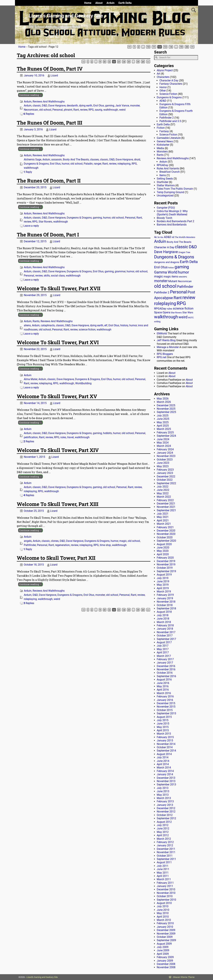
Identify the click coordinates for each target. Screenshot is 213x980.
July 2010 (163, 906)
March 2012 (164, 839)
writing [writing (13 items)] (157, 322)
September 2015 (166, 713)
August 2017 (164, 642)
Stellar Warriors (166, 185)
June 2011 (163, 869)
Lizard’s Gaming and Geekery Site (66, 16)
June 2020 (163, 548)
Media (160, 148)
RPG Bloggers (165, 354)
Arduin (110, 3)
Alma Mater (31, 379)
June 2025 (163, 419)
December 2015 (166, 703)
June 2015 (163, 724)
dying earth (86, 106)
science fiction (87, 330)
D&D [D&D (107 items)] (193, 247)
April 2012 (163, 835)
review (84, 110)
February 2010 (165, 923)
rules (63, 437)
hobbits (107, 433)
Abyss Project (165, 70)
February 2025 (165, 432)
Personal (58, 110)
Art (158, 74)
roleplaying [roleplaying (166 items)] (165, 304)
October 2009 (165, 937)
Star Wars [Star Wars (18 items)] (188, 313)
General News (165, 141)
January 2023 (165, 473)
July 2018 (163, 615)
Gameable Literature (169, 138)
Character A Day (169, 80)
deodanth (72, 106)
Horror (163, 87)
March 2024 (164, 446)
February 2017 (165, 659)
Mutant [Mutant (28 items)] (173, 281)
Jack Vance (122, 106)
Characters (163, 77)
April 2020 (163, 554)
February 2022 (165, 500)
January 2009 (165, 961)
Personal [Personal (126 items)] (178, 292)
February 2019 (165, 595)
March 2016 (164, 693)
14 (171, 47)
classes (94, 159)
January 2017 (165, 663)
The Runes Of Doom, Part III (50, 123)
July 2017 (163, 646)
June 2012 (163, 828)
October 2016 (165, 673)
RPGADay (162, 165)
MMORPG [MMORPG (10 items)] (183, 277)
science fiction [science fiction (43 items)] (183, 308)
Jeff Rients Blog (166, 340)
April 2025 (163, 426)
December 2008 (166, 964)
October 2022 (165, 480)
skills (47, 276)
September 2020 (166, 541)
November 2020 (166, 534)
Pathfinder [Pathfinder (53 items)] (185, 287)
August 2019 (164, 575)
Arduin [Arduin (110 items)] (160, 241)
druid (137, 159)
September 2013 (166, 784)
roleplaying (124, 164)
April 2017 (163, 652)
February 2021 (165, 527)
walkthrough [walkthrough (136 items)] (166, 317)
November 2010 (166, 893)
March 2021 (164, 524)
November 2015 (166, 707)
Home (88, 3)
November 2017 (166, 632)
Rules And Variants (168, 168)
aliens (27, 325)
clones (55, 541)
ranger (98, 164)
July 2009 (163, 947)
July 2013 (163, 788)
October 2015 (165, 710)
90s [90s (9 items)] (162, 237)
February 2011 (165, 883)
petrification (31, 437)
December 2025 (166, 405)
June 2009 (163, 950)
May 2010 (163, 913)
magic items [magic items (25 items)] (171, 277)
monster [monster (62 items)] (161, 281)
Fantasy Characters (171, 84)
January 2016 (165, 700)
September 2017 (166, 639)
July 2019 (163, 578)
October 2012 (165, 815)
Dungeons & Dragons (36, 164)
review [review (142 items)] (189, 297)
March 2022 (164, 497)
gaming (110, 106)
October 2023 (165, 460)
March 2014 (164, 768)
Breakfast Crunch (170, 172)
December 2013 (166, 778)
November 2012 (166, 812)
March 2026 (164, 402)
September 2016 (166, 676)
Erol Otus (99, 106)
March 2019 (164, 592)
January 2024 (165, 453)
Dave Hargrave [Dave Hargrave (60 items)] (166, 252)
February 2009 (165, 957)
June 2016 (163, 683)
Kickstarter (163, 145)
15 (129, 62)
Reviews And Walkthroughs (49, 102)
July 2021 (163, 514)
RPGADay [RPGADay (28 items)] (160, 309)
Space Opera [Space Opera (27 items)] (162, 312)
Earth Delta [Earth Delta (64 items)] (189, 262)
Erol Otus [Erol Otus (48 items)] (161, 267)
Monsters (162, 152)
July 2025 (163, 416)
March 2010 (164, 920)
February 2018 (165, 625)
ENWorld (162, 334)
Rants (36, 321)
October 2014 (165, 747)
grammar (120, 271)
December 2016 (166, 666)
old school (45, 110)
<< (129, 47)
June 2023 (163, 463)
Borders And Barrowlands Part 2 (175, 221)
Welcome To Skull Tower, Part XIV (58, 450)
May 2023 (163, 466)
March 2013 (164, 798)
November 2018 (166, 602)
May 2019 (163, 585)
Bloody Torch (164, 218)
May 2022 (163, 493)
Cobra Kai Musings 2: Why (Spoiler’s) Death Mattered (172, 213)
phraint (68, 110)
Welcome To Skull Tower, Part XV (57, 396)
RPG (91, 110)
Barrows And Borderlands (172, 225)
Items (163, 175)
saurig (99, 110)
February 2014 (165, 771)
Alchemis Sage (33, 159)
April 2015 (163, 730)
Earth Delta (125, 3)
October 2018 (165, 605)
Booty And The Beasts (76, 159)
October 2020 (165, 537)
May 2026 (163, 399)
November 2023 (166, 456)
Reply (28, 172)
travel (70, 437)
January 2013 (165, 805)
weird (122, 110)
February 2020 (165, 558)
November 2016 (166, 669)
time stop (105, 545)
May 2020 (163, 551)
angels (28, 541)
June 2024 (163, 439)
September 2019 (166, 571)
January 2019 (165, 598)
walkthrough (111, 110)
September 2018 (166, 608)
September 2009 (166, 940)
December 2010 (166, 889)
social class (58, 276)
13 (165, 47)
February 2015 (165, 737)
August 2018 (164, 612)
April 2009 (163, 954)
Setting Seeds (165, 179)
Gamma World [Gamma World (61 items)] (166, 272)
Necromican (31, 110)
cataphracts (48, 325)
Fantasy (164, 131)
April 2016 (163, 690)
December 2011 (166, 849)
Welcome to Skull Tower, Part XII (56, 558)
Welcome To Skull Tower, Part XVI (58, 342)
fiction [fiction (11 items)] (171, 268)
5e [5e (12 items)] (159, 237)
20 (187, 47)
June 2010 (163, 910)
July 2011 (163, 866)
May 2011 (163, 873)
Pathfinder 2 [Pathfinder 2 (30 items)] (162, 292)
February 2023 (165, 470)
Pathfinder (30, 545)
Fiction (161, 128)
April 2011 (163, 876)
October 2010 (165, 896)
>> (192, 47)
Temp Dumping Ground (170, 192)
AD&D (163, 101)
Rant (76, 110)
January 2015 (165, 740)
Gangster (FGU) (166, 208)
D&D (45, 106)
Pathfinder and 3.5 (170, 121)
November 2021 (166, 507)
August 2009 (164, 944)
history (124, 325)
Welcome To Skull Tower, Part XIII (58, 504)
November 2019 (166, 564)
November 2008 (166, 967)
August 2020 (164, 544)
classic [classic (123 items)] (182, 247)
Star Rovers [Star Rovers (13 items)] (176, 313)
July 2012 (163, 825)
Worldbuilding (83, 383)
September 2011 (166, 859)
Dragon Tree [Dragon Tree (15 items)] (184, 252)
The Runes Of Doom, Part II (49, 181)
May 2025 (163, 422)
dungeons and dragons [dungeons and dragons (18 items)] (167, 262)
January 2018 (165, 629)
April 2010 (163, 917)
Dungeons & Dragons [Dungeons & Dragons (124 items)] (174, 257)
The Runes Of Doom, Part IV (50, 69)
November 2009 (166, 934)
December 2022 (166, 476)
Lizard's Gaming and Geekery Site (42, 977)
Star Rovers (45, 222)
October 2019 (165, 568)
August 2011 (164, 862)
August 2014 (164, 754)
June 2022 (163, 490)
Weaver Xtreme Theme (184, 977)
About (99, 3)
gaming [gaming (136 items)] (182, 267)
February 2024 (165, 449)
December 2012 (166, 808)
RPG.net (161, 357)
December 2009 (166, 930)
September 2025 (166, 412)
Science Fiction (168, 94)
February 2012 (165, 842)
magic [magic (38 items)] (159, 276)
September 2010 (166, 900)
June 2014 (163, 761)
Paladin (88, 164)
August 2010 (164, 903)
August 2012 (164, 822)
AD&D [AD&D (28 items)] (168, 237)
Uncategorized (165, 196)
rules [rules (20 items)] (169, 309)
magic (123, 541)
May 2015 (163, 727)
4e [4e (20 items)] (155, 237)
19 (181, 47)
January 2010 (165, 927)
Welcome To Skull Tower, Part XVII (59, 288)
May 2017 (163, 649)
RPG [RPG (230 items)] (181, 303)
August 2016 (164, 680)
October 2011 (165, 856)
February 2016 (165, 696)
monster (135, 106)
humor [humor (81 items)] (183, 272)
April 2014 (163, 764)
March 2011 (164, 879)
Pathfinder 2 (167, 118)
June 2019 (163, 581)
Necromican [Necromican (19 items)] (185, 281)
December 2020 (166, 531)
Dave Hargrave (57, 106)
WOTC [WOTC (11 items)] (191, 318)
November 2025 (166, 409)
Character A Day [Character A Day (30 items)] (164, 247)
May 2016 (163, 686)
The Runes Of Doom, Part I (48, 235)
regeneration (62, 545)
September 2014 (166, 751)
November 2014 (166, 744)
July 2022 (163, 487)
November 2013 (166, 781)
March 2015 (164, 734)
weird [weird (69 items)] (183, 317)
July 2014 (163, 757)
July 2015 (163, 720)
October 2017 (165, 636)
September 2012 (166, 818)
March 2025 (164, 429)
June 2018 (163, 619)
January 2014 (165, 774)
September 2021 (166, 510)
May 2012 (163, 832)
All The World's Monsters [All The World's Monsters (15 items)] (184, 237)
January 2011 (165, 886)
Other (163, 91)
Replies (29, 114)
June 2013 (163, 791)
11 (154, 47)
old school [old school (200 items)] (165, 286)
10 (148, 47)
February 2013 (165, 801)
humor (65, 164)
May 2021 (163, 517)
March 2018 (164, 622)
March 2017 (164, 656)
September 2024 (166, 436)
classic (37, 106)
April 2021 (163, 520)
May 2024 (163, 443)
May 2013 (163, 795)
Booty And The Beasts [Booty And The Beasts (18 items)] (179, 242)
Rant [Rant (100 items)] (178, 298)
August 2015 (164, 717)
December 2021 (166, 504)
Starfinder (162, 182)
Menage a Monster (168, 347)
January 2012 (165, 845)
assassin (56, 159)
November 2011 (166, 852)
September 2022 (166, 483)
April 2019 (163, 588)
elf (106, 325)
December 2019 (166, 561)
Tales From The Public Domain (175, 189)
